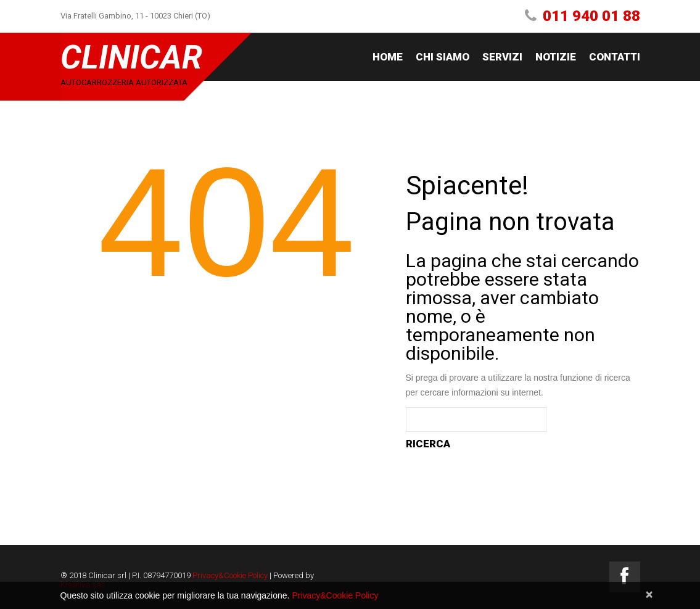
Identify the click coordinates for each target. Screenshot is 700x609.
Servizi (502, 57)
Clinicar (131, 57)
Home (388, 57)
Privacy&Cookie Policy (230, 575)
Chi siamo (443, 57)
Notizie (556, 57)
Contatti (615, 57)
